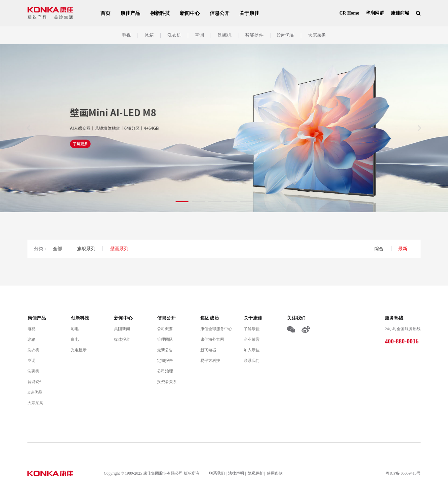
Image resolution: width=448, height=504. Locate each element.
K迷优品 (286, 35)
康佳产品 (130, 13)
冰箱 (149, 35)
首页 (105, 13)
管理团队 (165, 339)
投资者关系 (167, 382)
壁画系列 (119, 249)
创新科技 (160, 13)
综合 (380, 249)
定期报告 (165, 361)
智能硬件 (254, 35)
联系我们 (252, 361)
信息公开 (220, 13)
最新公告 (165, 350)
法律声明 (236, 473)
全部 (58, 249)
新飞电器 (208, 350)
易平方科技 (210, 361)
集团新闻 (122, 329)
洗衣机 (174, 35)
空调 (199, 35)
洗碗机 (224, 35)
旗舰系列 (86, 249)
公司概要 (165, 329)
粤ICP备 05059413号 (403, 473)
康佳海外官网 (212, 339)
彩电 (75, 329)
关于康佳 (249, 13)
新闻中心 (190, 13)
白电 (75, 339)
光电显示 (79, 350)
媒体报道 (122, 339)
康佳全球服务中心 (216, 329)
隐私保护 (256, 473)
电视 (126, 35)
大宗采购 (317, 35)
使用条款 (275, 473)
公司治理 (165, 371)
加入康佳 (252, 350)
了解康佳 (252, 329)
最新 (403, 249)
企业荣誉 (252, 339)
